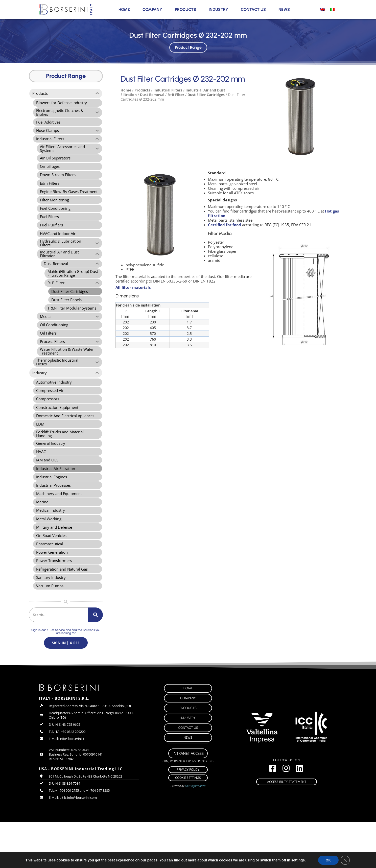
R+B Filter (176, 95)
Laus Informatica (195, 832)
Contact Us (253, 9)
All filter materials (133, 287)
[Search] (96, 658)
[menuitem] (323, 9)
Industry (218, 9)
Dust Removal (152, 95)
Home (124, 9)
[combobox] (58, 658)
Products (185, 9)
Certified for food (225, 225)
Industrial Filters (168, 90)
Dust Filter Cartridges (206, 95)
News (284, 9)
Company (152, 9)
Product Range (188, 46)
